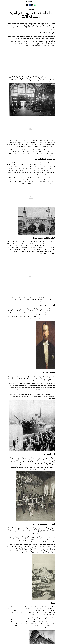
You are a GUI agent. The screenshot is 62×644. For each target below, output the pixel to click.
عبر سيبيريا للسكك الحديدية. (34, 165)
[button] (2, 2)
